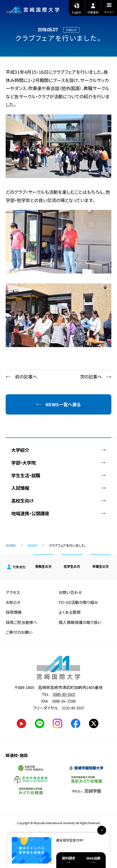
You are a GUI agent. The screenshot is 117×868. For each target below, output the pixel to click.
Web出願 (93, 858)
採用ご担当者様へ (21, 622)
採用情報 (14, 612)
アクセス (13, 592)
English (77, 8)
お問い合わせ (70, 592)
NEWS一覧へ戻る (63, 404)
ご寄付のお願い (19, 632)
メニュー (109, 9)
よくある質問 (70, 612)
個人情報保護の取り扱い (80, 622)
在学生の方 (72, 566)
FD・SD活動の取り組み (78, 602)
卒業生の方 (101, 566)
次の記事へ (91, 377)
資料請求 (69, 858)
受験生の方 (43, 566)
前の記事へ (26, 377)
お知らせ (13, 602)
